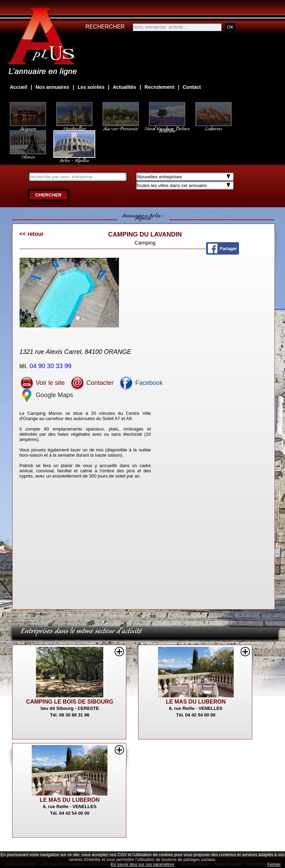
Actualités (124, 87)
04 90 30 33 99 (51, 366)
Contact (192, 87)
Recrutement (159, 87)
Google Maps (46, 395)
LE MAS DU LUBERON (196, 702)
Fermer (274, 865)
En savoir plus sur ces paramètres (142, 865)
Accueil (18, 87)
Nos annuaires (52, 87)
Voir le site (42, 383)
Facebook (141, 383)
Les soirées (91, 87)
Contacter (92, 383)
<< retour (32, 234)
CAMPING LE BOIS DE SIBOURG (70, 702)
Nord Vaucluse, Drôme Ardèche (167, 126)
